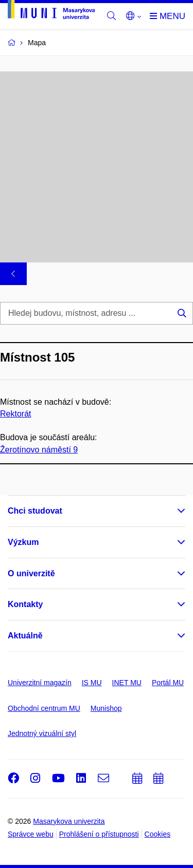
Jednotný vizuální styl (42, 733)
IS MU (92, 683)
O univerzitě (31, 573)
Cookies (158, 834)
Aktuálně (25, 636)
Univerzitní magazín (40, 683)
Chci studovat (35, 511)
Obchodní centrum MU (44, 708)
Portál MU (168, 683)
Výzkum (23, 542)
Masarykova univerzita (69, 821)
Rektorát (15, 414)
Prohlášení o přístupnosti (99, 834)
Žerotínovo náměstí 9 (39, 450)
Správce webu (31, 834)
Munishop (106, 708)
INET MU (127, 683)
